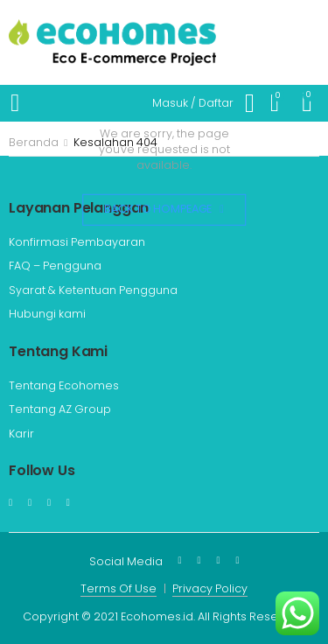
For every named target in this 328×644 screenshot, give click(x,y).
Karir (21, 434)
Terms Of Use (119, 588)
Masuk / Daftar (193, 103)
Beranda (34, 142)
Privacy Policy (210, 588)
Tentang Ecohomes (64, 385)
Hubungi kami (47, 314)
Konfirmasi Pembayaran (77, 242)
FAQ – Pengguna (55, 266)
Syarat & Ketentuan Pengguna (93, 290)
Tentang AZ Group (60, 409)
